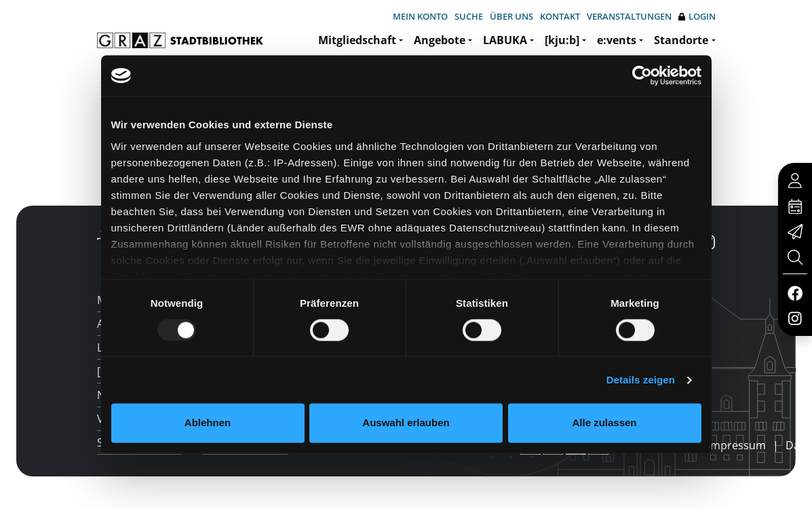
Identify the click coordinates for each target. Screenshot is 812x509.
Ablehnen (208, 423)
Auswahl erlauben (406, 423)
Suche (469, 16)
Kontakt (560, 16)
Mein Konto (420, 16)
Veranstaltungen (629, 16)
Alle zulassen (604, 423)
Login (697, 17)
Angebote (440, 40)
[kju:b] (562, 40)
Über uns (511, 16)
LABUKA (505, 40)
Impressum (737, 445)
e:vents (617, 40)
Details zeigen (641, 380)
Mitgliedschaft (357, 40)
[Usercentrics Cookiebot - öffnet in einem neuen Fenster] (642, 75)
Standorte (681, 40)
